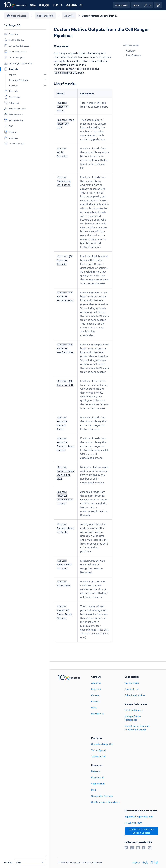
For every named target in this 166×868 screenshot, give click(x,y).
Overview (131, 51)
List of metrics (133, 55)
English (136, 862)
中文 (145, 862)
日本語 (154, 862)
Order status (121, 5)
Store (136, 5)
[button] (45, 75)
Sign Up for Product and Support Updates (142, 831)
